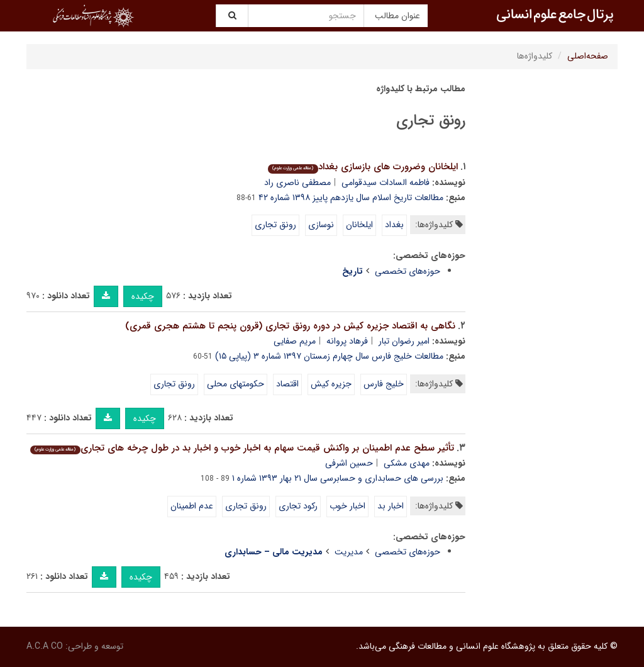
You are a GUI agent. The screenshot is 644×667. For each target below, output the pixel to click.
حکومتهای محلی (236, 384)
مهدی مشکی (407, 463)
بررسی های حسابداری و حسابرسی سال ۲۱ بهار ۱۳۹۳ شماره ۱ (338, 478)
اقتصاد (287, 384)
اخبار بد (391, 506)
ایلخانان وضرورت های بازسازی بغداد (363, 167)
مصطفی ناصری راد (297, 182)
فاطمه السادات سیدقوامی (386, 182)
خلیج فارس (384, 384)
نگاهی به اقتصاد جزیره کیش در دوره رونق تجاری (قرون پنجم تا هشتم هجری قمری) (290, 326)
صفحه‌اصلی (588, 56)
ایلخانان (359, 225)
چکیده (143, 296)
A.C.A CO (45, 646)
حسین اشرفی (349, 463)
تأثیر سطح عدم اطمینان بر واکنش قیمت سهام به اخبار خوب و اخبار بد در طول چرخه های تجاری (242, 448)
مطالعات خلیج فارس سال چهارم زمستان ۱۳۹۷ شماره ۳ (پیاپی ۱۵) (329, 356)
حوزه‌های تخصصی (408, 271)
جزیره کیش (331, 384)
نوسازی (321, 225)
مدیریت (349, 552)
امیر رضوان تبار (404, 341)
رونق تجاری (275, 225)
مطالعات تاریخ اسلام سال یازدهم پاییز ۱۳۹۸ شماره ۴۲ (351, 198)
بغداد (394, 225)
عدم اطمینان (192, 506)
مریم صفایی (295, 341)
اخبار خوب (347, 506)
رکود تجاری (298, 506)
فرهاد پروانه (347, 341)
